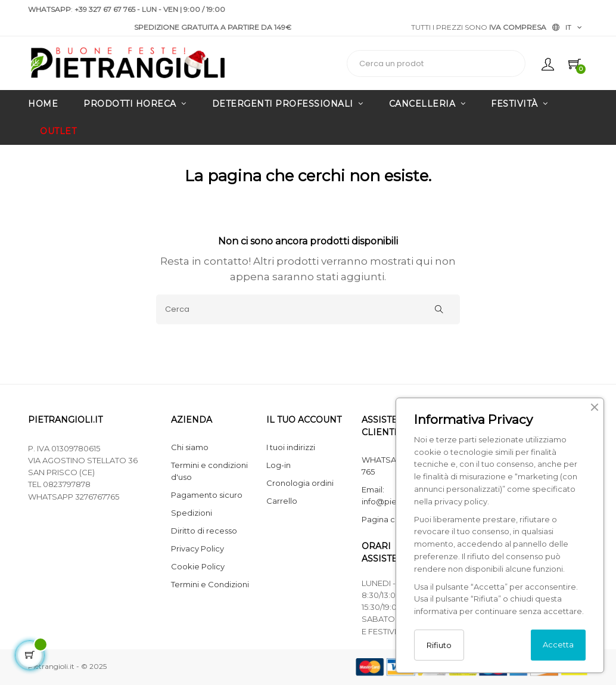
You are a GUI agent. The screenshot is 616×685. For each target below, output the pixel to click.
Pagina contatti (391, 519)
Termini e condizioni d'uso (209, 471)
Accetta (558, 644)
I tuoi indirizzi (291, 447)
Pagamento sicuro (207, 495)
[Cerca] (308, 309)
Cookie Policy (198, 566)
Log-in (279, 465)
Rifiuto (439, 645)
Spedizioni (192, 513)
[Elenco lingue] (567, 27)
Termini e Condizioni (210, 584)
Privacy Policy (197, 548)
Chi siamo (190, 447)
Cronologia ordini (300, 483)
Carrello (282, 501)
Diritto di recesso (204, 531)
